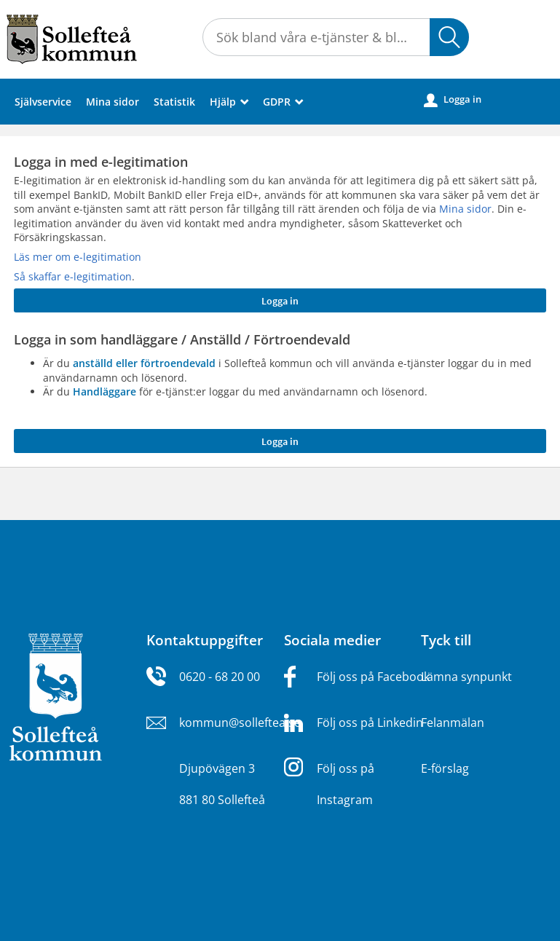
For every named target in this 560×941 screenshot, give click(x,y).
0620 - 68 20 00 (220, 677)
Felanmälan (453, 723)
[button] (449, 37)
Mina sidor (113, 102)
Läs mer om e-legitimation (78, 257)
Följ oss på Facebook (373, 677)
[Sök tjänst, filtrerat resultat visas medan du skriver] (336, 37)
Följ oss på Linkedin (370, 723)
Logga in (453, 100)
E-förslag (445, 768)
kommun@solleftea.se (240, 723)
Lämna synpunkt (466, 677)
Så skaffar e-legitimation (73, 276)
